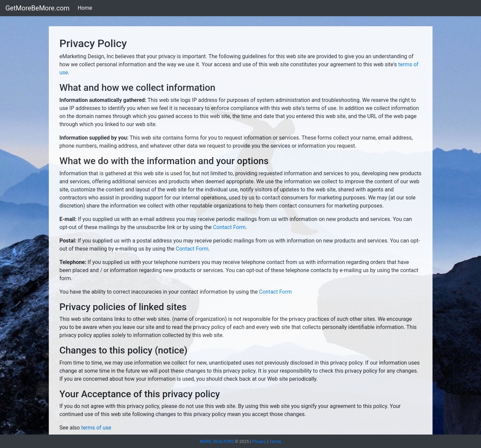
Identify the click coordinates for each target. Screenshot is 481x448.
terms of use (96, 428)
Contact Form (229, 227)
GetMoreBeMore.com (38, 8)
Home (85, 8)
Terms (275, 441)
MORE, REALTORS (217, 441)
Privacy (259, 441)
